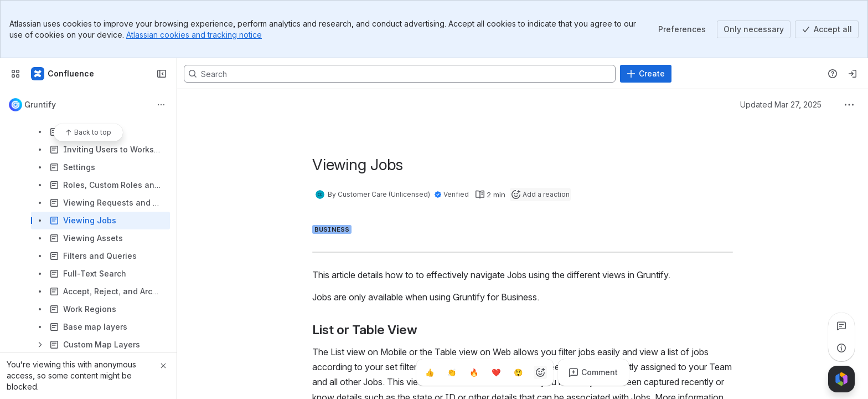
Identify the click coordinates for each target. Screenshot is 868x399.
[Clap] (452, 372)
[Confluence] (63, 74)
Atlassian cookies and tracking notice (194, 35)
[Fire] (474, 372)
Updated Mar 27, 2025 (781, 104)
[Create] (646, 74)
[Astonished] (518, 372)
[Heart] (496, 372)
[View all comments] (841, 326)
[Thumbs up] (430, 372)
